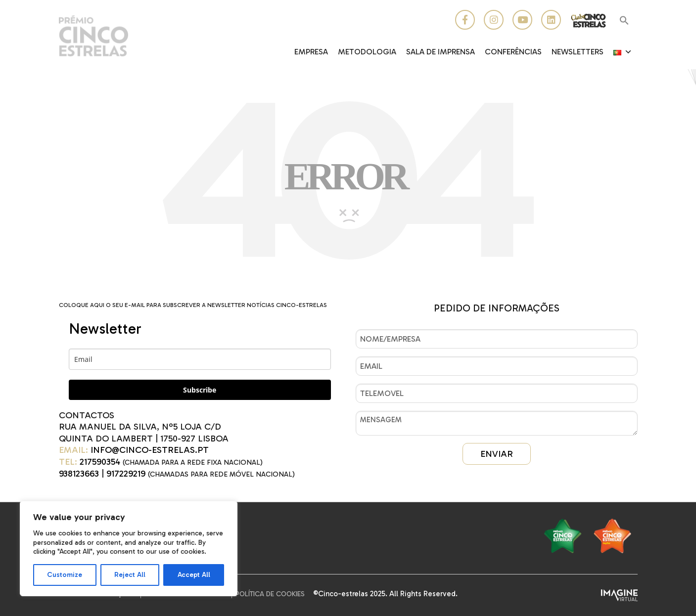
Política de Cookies (270, 594)
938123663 (79, 474)
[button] (624, 21)
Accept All (194, 575)
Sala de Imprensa (441, 52)
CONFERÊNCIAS (513, 52)
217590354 (100, 462)
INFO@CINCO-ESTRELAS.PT (150, 450)
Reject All (130, 575)
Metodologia (367, 52)
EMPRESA (311, 52)
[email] (200, 359)
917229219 (126, 474)
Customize (65, 575)
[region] (129, 549)
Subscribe (200, 390)
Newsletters (578, 52)
